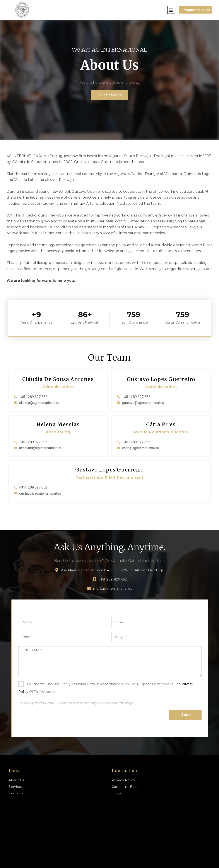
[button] (171, 10)
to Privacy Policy (87, 703)
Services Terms (109, 703)
